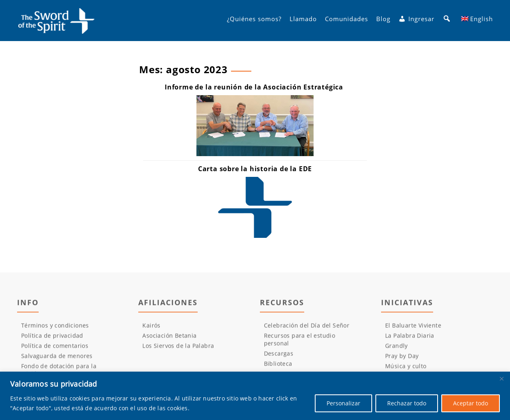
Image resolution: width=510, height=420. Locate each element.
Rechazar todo (407, 403)
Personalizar (343, 403)
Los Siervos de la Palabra (178, 348)
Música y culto (406, 369)
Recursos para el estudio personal (300, 342)
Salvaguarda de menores (57, 358)
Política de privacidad (52, 338)
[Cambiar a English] (477, 21)
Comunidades (347, 21)
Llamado (303, 21)
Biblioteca (278, 366)
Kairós (151, 328)
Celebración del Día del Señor (307, 328)
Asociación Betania (169, 338)
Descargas (279, 356)
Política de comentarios (55, 348)
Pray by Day (402, 358)
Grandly (397, 348)
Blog (383, 21)
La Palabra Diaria (410, 338)
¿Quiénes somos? (254, 21)
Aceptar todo (471, 403)
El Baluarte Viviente (413, 328)
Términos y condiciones (55, 328)
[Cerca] (501, 379)
